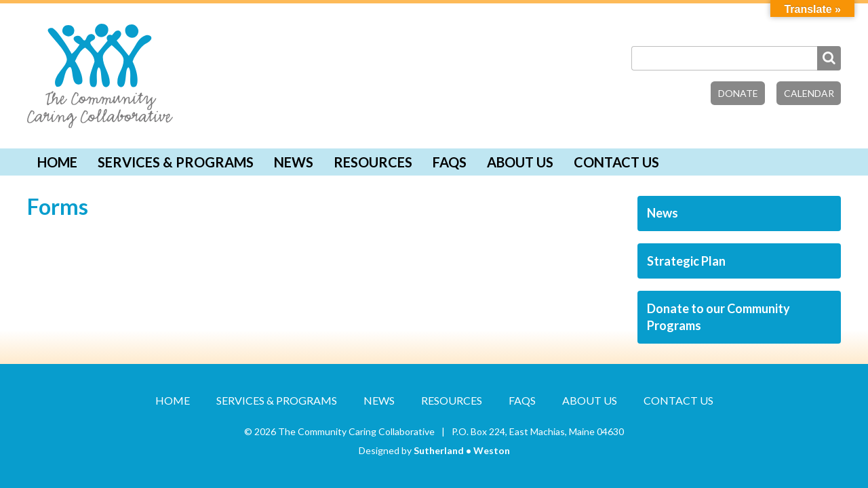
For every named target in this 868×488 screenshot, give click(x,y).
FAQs (450, 162)
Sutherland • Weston (462, 450)
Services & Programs (176, 162)
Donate (738, 93)
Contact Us (616, 162)
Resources (373, 162)
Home (57, 162)
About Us (520, 162)
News (294, 162)
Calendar (809, 93)
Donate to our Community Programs (718, 317)
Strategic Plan (686, 261)
